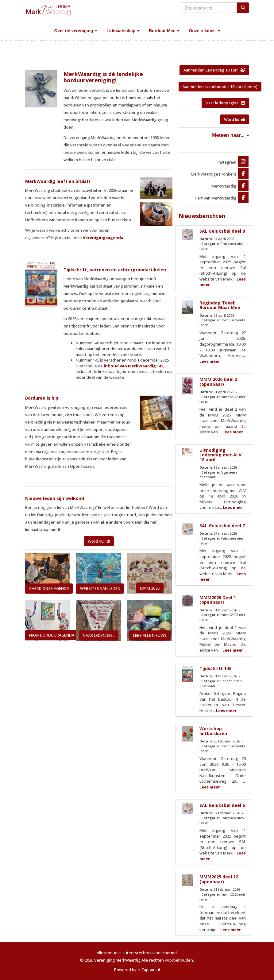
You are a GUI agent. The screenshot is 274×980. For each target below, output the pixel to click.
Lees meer (210, 361)
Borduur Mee (164, 31)
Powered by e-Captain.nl (137, 970)
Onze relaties (204, 31)
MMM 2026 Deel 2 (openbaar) (218, 382)
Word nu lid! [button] (99, 541)
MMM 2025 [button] (150, 588)
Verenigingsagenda (103, 238)
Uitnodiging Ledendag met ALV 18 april (220, 455)
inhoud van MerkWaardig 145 (133, 366)
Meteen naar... (230, 135)
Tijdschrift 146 (215, 668)
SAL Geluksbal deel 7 (222, 526)
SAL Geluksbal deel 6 (222, 805)
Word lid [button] (235, 119)
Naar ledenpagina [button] (225, 103)
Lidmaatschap (123, 31)
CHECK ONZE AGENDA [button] (49, 588)
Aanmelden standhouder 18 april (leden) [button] (220, 87)
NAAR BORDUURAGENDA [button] (52, 635)
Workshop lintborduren (213, 731)
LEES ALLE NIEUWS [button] (150, 635)
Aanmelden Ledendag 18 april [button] (214, 70)
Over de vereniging (76, 31)
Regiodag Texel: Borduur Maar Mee (220, 305)
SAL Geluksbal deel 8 (222, 231)
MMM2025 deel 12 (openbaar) (219, 879)
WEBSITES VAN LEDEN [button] (100, 588)
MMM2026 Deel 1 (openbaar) (218, 600)
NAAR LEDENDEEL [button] (99, 635)
